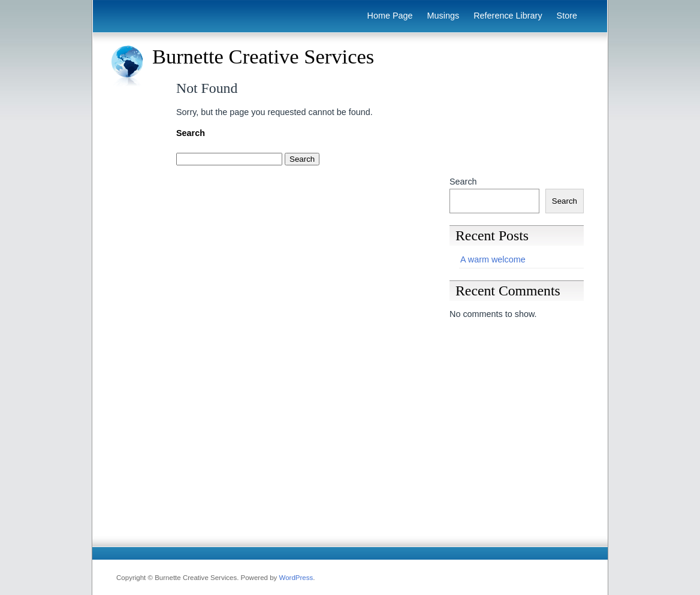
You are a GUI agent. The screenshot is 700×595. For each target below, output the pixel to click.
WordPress (296, 578)
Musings (443, 16)
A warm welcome (493, 259)
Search (463, 182)
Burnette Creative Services (263, 56)
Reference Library (508, 16)
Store (567, 16)
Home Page (390, 16)
